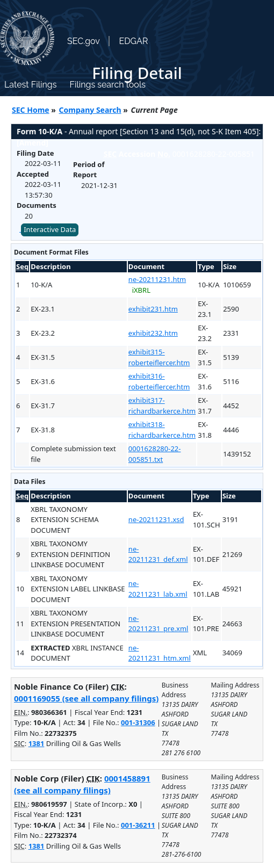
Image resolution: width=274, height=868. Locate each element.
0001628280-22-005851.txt (155, 454)
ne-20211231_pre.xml (158, 624)
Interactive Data (50, 229)
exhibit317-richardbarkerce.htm (162, 406)
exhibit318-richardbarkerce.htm (162, 430)
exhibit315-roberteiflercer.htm (159, 357)
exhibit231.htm (153, 309)
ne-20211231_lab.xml (158, 589)
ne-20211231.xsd (156, 519)
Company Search (90, 110)
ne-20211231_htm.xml (160, 653)
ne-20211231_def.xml (158, 554)
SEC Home (31, 110)
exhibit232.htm (153, 333)
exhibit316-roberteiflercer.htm (159, 381)
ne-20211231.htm (157, 279)
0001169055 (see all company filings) (86, 698)
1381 (37, 743)
